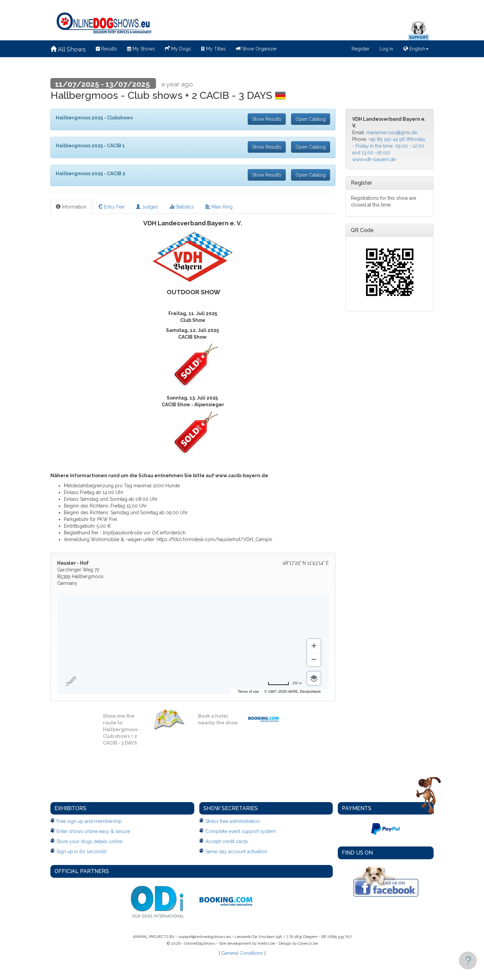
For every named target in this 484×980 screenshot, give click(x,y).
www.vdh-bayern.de (374, 159)
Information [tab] (71, 207)
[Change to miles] (285, 683)
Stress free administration (233, 821)
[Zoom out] (314, 659)
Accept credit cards (227, 841)
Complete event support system (241, 831)
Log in (386, 49)
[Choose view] (314, 678)
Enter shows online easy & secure (93, 831)
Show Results (267, 119)
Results (106, 49)
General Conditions (242, 953)
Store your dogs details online (89, 841)
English (416, 49)
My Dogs (178, 48)
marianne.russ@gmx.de (392, 133)
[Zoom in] (314, 646)
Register (360, 49)
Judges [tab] (147, 207)
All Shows (68, 49)
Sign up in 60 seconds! (82, 852)
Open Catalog (311, 119)
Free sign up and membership (89, 821)
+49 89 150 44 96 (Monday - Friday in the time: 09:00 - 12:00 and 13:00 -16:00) (389, 146)
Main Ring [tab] (219, 207)
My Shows (141, 49)
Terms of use (271, 691)
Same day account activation (236, 852)
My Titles (213, 49)
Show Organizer (256, 49)
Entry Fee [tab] (111, 207)
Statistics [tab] (182, 207)
